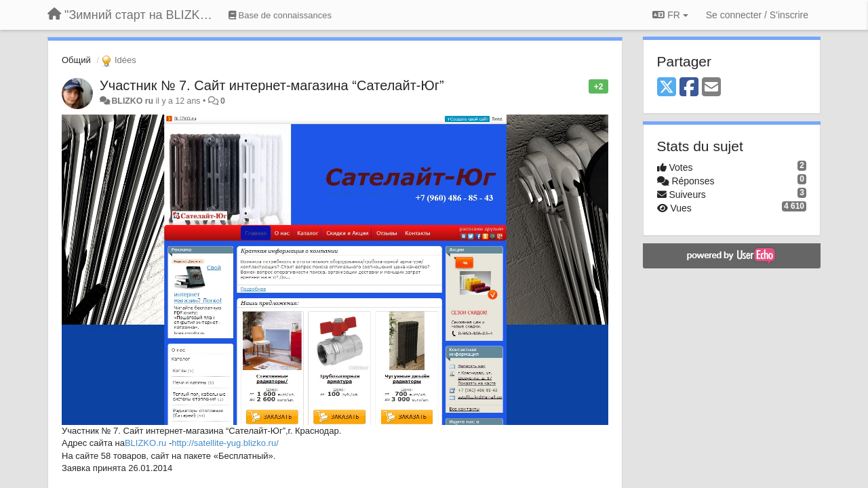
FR (670, 15)
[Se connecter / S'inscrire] (757, 15)
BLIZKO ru (133, 101)
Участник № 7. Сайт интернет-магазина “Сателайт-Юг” (272, 85)
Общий (76, 60)
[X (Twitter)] (667, 88)
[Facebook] (689, 88)
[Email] (711, 88)
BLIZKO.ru (145, 443)
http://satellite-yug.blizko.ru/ (225, 443)
